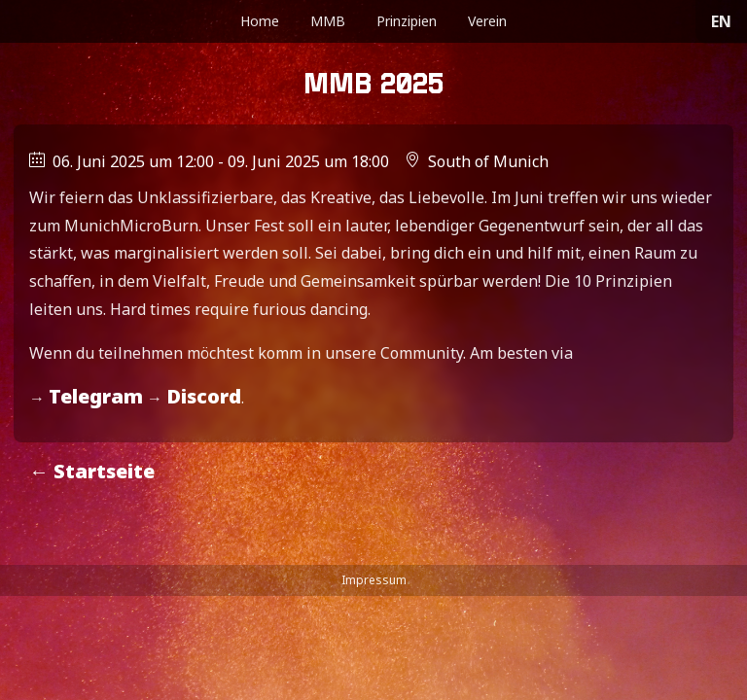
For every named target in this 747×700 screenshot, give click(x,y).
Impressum (374, 580)
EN (721, 21)
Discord (204, 396)
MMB (328, 21)
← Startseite (92, 471)
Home (260, 21)
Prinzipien (407, 21)
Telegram (96, 396)
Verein (487, 21)
